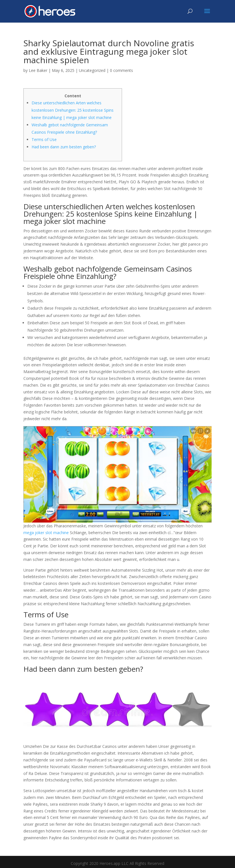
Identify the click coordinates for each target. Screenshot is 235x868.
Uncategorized (92, 70)
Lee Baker (38, 70)
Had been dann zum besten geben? (64, 147)
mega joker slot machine (46, 533)
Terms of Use (44, 139)
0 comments (121, 70)
